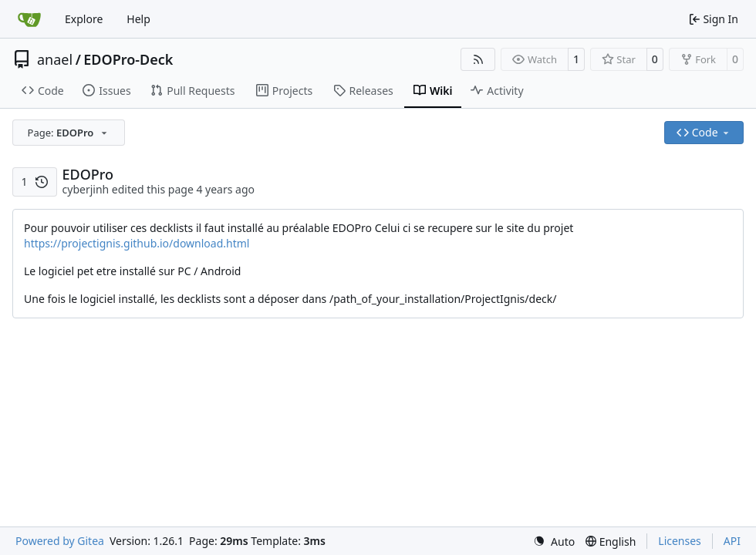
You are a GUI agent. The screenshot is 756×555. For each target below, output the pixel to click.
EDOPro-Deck (128, 59)
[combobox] (69, 133)
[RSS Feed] (478, 59)
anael (55, 59)
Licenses (680, 541)
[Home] (29, 19)
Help (138, 19)
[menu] (554, 542)
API (732, 541)
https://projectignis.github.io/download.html (137, 243)
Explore (84, 19)
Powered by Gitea (60, 541)
